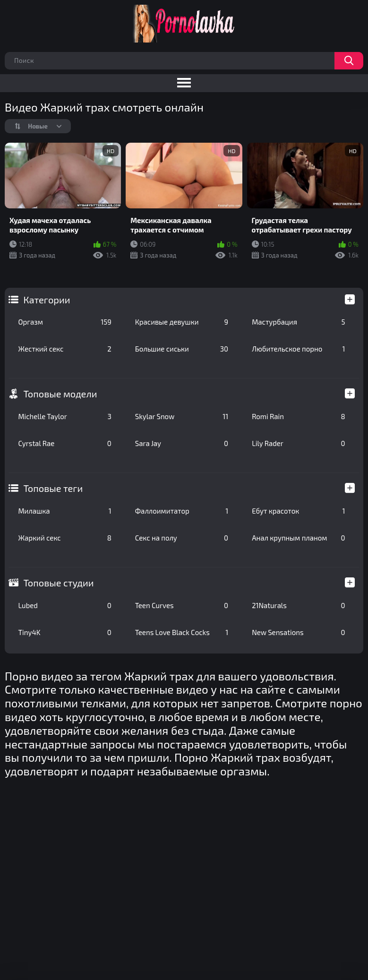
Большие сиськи (182, 349)
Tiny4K (64, 632)
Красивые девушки (182, 322)
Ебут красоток (298, 511)
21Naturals (298, 605)
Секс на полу (182, 538)
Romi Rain (298, 416)
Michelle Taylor (64, 416)
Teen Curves (182, 605)
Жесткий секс (64, 349)
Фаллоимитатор (182, 511)
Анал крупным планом (298, 538)
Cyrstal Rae (64, 443)
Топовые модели (60, 394)
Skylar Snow (182, 416)
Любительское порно (298, 349)
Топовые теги (53, 488)
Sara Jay (182, 443)
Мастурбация (298, 322)
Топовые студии (58, 583)
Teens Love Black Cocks (182, 632)
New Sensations (298, 632)
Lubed (64, 605)
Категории (47, 300)
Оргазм (64, 322)
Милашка (64, 511)
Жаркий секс (64, 538)
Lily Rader (298, 443)
